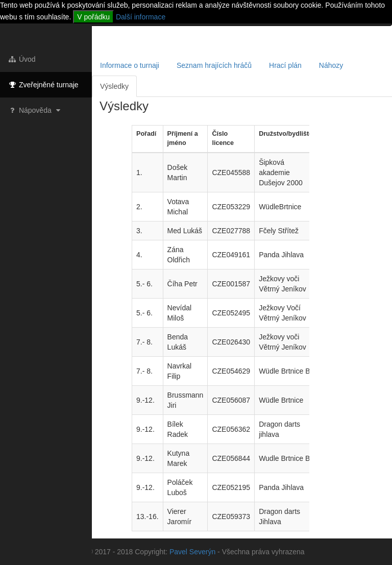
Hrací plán (285, 65)
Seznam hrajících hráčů (214, 65)
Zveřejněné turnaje (43, 85)
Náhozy (331, 65)
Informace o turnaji (130, 65)
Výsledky (114, 86)
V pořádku (93, 17)
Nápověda (35, 110)
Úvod (22, 59)
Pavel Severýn (192, 552)
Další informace (141, 17)
